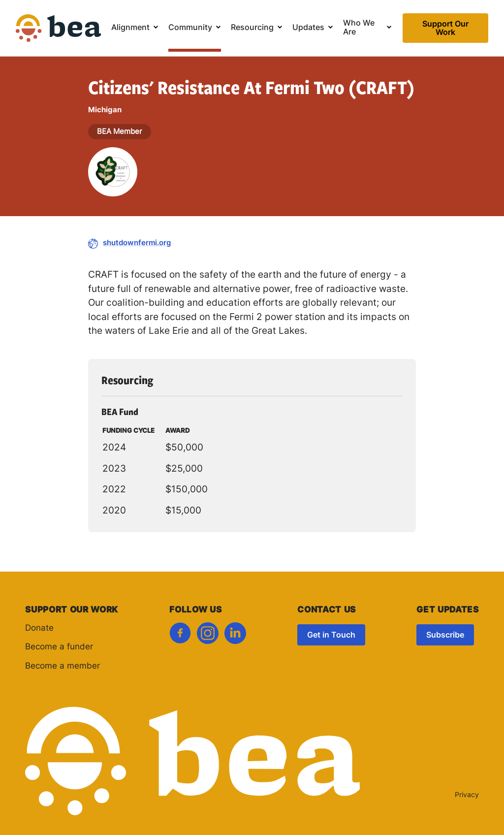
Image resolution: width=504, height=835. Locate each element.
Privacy (467, 795)
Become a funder (59, 647)
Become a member (63, 666)
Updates (308, 28)
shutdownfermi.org (137, 243)
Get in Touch (331, 636)
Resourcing (252, 28)
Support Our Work (445, 29)
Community (190, 28)
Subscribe (445, 636)
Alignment (130, 28)
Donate (39, 628)
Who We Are (359, 28)
